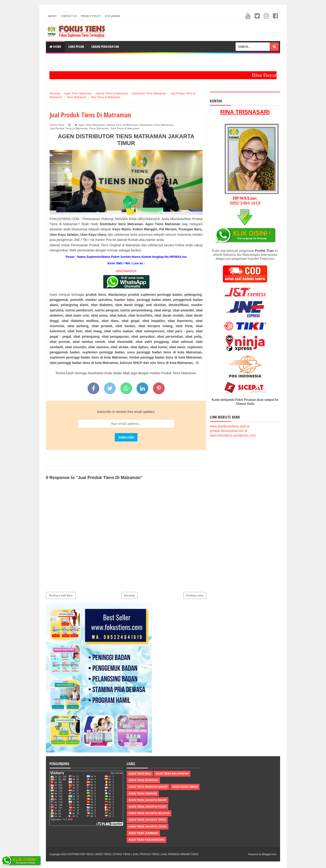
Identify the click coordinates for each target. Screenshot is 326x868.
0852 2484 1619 (245, 203)
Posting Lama (195, 595)
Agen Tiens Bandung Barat (148, 787)
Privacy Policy (91, 16)
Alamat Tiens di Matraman (122, 125)
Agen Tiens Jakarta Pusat (147, 807)
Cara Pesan (76, 47)
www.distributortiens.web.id (230, 426)
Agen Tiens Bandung (143, 780)
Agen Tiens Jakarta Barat (148, 800)
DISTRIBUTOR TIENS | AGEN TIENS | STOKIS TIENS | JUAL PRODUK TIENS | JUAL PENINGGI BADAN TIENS (133, 854)
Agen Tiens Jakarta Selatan (149, 813)
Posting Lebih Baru (61, 595)
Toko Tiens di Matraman (125, 128)
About (52, 16)
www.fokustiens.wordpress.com (233, 435)
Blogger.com (269, 854)
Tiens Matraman (99, 128)
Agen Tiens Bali (140, 774)
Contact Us (69, 16)
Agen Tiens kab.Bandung (146, 840)
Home (55, 47)
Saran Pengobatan (105, 47)
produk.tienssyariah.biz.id (228, 431)
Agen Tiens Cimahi (185, 787)
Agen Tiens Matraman (92, 125)
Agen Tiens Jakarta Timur (147, 820)
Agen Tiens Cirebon (143, 793)
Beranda (130, 595)
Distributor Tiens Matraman (157, 125)
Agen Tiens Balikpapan (172, 774)
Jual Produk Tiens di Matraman (69, 128)
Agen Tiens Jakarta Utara (148, 826)
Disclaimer (112, 16)
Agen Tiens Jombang (143, 833)
